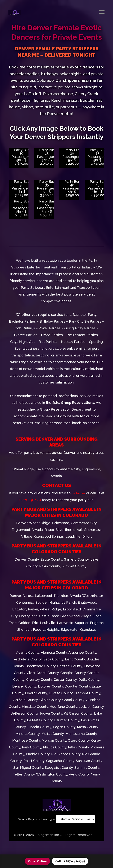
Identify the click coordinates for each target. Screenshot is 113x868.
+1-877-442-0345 (30, 500)
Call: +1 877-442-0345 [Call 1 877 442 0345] (70, 861)
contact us (78, 493)
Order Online (37, 861)
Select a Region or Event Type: (37, 819)
